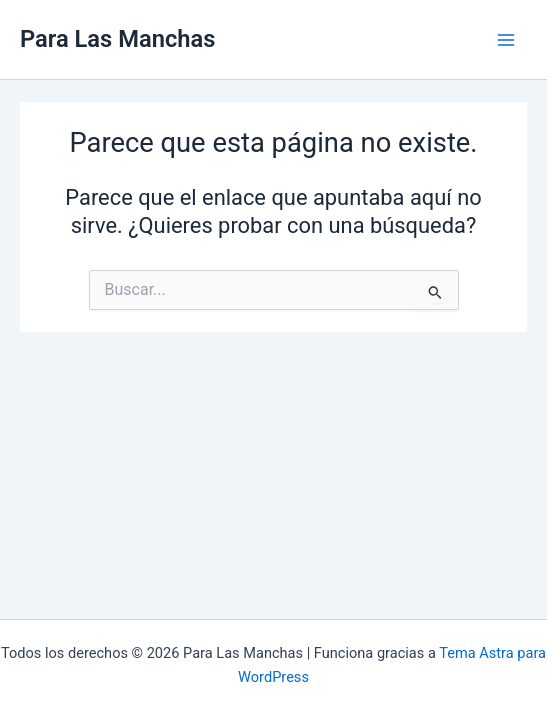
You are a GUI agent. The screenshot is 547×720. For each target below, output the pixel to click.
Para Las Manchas (117, 39)
